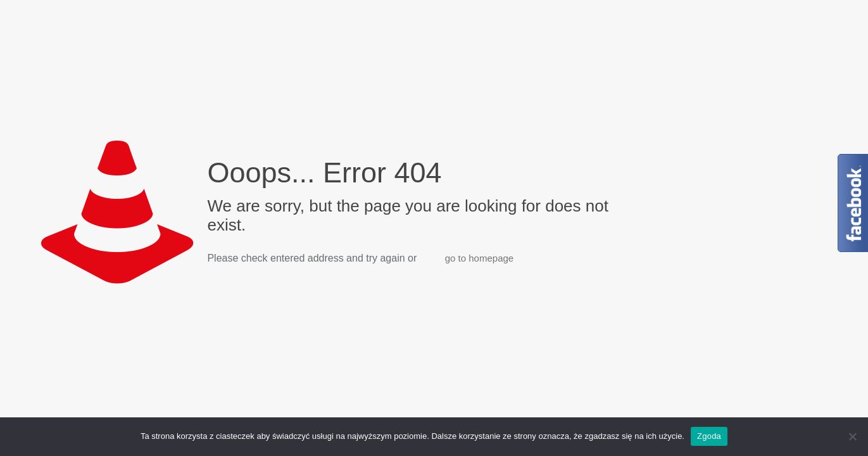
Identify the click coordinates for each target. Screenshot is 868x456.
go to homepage (479, 258)
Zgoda (709, 436)
